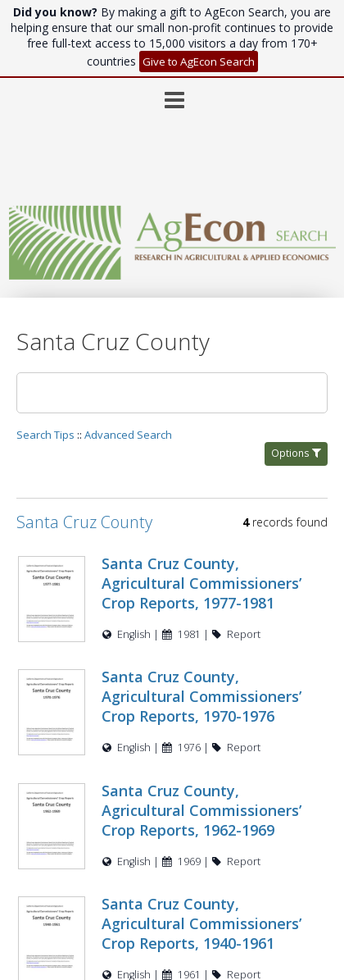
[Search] (172, 393)
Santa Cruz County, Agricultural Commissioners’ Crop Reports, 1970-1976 (201, 696)
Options (296, 453)
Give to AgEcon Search (199, 62)
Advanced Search (128, 435)
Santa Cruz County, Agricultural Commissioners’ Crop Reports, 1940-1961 (201, 923)
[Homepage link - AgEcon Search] (172, 275)
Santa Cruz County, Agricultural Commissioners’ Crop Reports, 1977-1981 (201, 583)
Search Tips (45, 435)
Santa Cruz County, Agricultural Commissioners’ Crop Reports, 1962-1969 (201, 810)
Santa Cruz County (84, 522)
